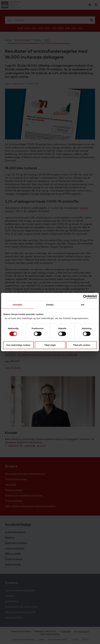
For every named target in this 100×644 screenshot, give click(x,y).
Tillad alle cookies (82, 345)
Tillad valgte (50, 345)
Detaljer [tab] (50, 305)
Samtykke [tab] (17, 305)
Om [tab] (83, 305)
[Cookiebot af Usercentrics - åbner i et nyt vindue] (85, 297)
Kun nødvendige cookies (18, 345)
